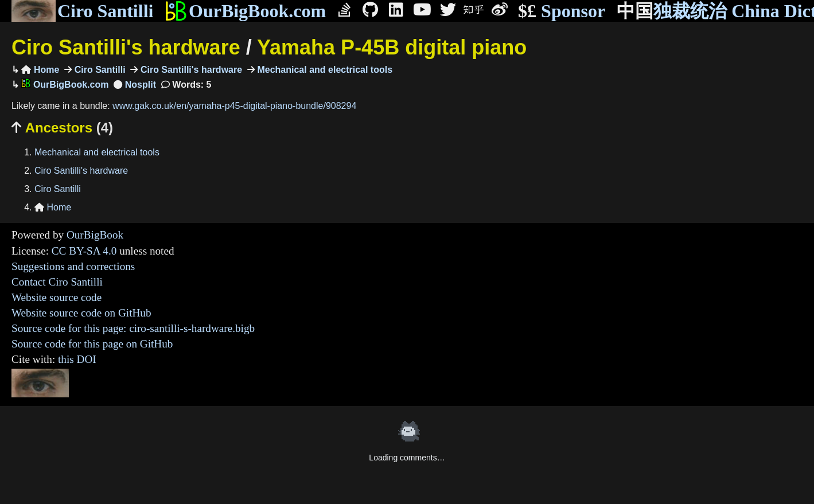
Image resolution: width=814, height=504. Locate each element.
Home (40, 70)
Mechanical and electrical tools (324, 70)
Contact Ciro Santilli (57, 282)
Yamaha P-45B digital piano (392, 47)
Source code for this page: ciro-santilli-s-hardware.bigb (133, 328)
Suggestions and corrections (73, 266)
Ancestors (62, 128)
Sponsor (562, 11)
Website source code (57, 297)
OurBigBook (95, 235)
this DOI (77, 359)
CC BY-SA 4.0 (84, 251)
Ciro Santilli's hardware (126, 47)
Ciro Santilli (82, 11)
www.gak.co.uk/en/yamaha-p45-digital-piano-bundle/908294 (234, 106)
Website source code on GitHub (81, 313)
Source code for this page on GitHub (92, 344)
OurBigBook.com (245, 11)
